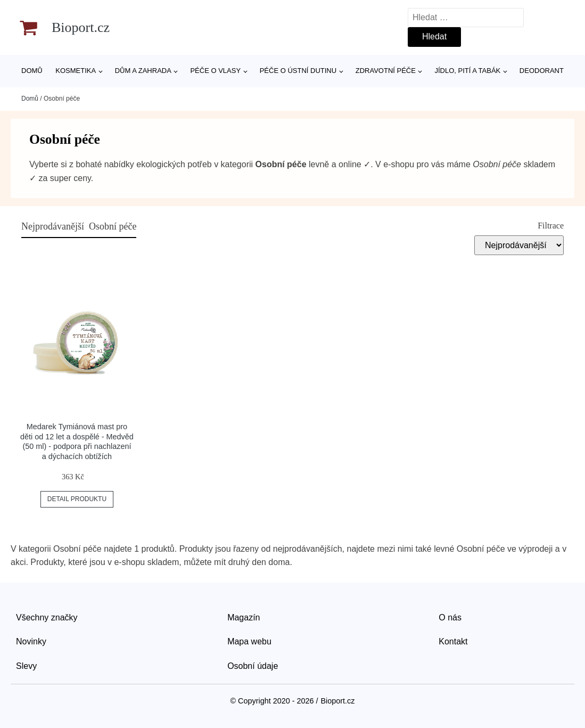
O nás (450, 617)
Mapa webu (249, 641)
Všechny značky (47, 617)
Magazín (244, 617)
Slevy (26, 666)
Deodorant (542, 71)
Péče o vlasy (215, 71)
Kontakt (453, 641)
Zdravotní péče (386, 71)
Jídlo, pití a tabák (467, 71)
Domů (32, 71)
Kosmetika (76, 71)
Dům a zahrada (143, 71)
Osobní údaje (253, 666)
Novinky (31, 641)
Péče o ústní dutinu (298, 71)
